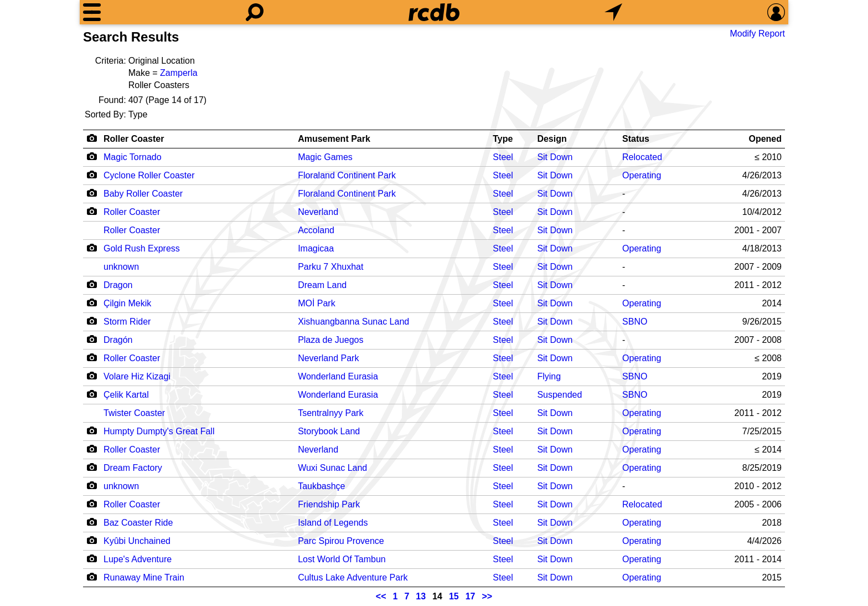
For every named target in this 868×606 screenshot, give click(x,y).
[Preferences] (776, 12)
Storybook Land (329, 431)
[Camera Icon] (92, 156)
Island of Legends (333, 523)
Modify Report (757, 34)
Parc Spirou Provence (341, 541)
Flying (549, 376)
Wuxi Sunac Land (332, 468)
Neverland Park (328, 358)
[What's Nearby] (613, 12)
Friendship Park (329, 504)
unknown (121, 267)
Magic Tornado (133, 157)
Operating (642, 175)
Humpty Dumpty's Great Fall (159, 431)
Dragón (118, 340)
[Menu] (92, 12)
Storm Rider (127, 322)
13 (421, 596)
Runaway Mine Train (144, 577)
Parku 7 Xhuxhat (330, 267)
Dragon (118, 285)
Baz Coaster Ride (138, 523)
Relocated (642, 157)
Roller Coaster (134, 139)
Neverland (318, 212)
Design (552, 139)
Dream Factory (133, 468)
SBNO (635, 322)
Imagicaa (316, 248)
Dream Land (322, 285)
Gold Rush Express (142, 248)
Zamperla (179, 73)
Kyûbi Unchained (137, 541)
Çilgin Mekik (127, 303)
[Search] (255, 12)
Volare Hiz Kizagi (137, 376)
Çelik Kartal (126, 395)
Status (636, 139)
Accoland (316, 230)
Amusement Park (334, 139)
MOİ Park (317, 303)
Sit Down (555, 157)
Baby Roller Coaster (143, 194)
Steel (503, 157)
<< (381, 596)
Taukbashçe (321, 486)
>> (487, 596)
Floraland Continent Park (347, 175)
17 (471, 596)
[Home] (434, 12)
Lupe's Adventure (138, 559)
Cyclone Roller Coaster (149, 175)
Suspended (559, 395)
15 (454, 596)
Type (503, 139)
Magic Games (325, 157)
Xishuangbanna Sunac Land (353, 322)
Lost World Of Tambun (342, 559)
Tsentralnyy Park (330, 413)
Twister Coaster (134, 413)
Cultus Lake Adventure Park (353, 577)
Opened (765, 139)
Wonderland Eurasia (338, 376)
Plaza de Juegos (330, 340)
